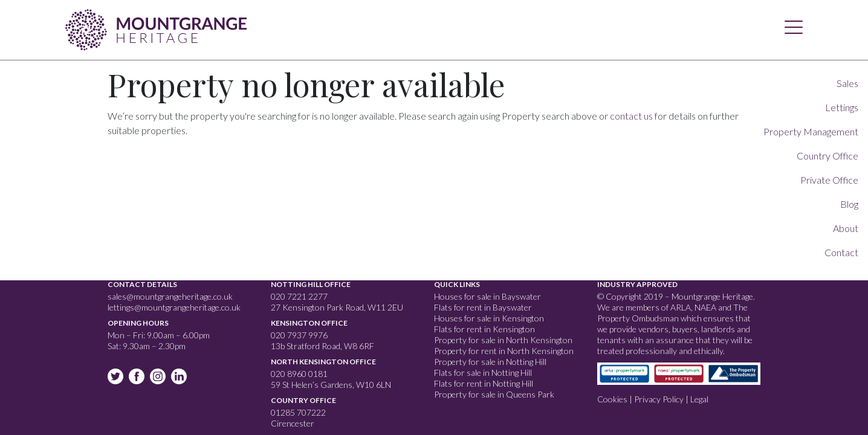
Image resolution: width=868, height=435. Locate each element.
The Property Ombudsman (672, 313)
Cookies (612, 399)
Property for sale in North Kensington (503, 340)
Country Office (303, 400)
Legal (699, 399)
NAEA (705, 307)
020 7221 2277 (299, 296)
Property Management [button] (811, 131)
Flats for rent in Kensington (484, 329)
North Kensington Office (323, 362)
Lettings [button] (842, 107)
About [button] (846, 228)
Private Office (829, 180)
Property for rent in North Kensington (504, 351)
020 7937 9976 (299, 335)
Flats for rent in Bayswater (483, 307)
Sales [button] (847, 83)
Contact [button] (841, 252)
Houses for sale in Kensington (489, 318)
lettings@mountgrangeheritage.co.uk (174, 307)
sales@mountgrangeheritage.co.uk (170, 296)
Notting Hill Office (311, 284)
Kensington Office (309, 323)
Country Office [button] (828, 156)
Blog (849, 204)
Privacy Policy (659, 399)
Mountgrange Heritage (156, 27)
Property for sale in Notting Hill (490, 362)
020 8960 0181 (299, 374)
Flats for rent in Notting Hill (484, 383)
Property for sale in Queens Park (494, 394)
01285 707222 (298, 412)
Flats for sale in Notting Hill (483, 372)
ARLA (681, 307)
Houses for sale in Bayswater (487, 296)
